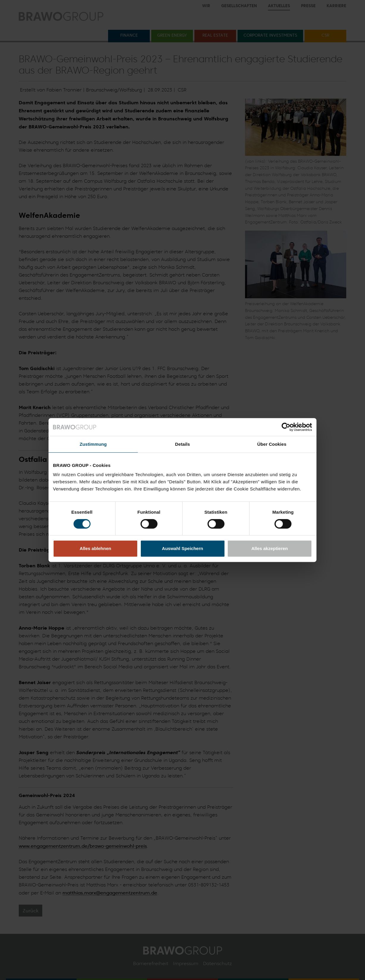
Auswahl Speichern (182, 548)
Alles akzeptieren (270, 548)
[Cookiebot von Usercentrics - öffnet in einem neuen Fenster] (286, 427)
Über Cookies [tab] (272, 444)
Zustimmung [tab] (93, 444)
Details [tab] (182, 444)
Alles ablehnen (96, 548)
